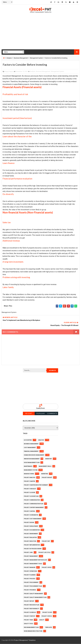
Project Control (30, 511)
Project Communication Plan (34, 504)
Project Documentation (32, 530)
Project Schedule (30, 612)
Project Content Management (34, 508)
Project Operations (30, 571)
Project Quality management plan (35, 597)
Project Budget (47, 478)
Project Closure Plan (31, 496)
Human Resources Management (34, 455)
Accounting (28, 440)
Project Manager (30, 568)
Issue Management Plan (32, 463)
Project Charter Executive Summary (36, 485)
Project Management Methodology (36, 560)
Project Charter (29, 481)
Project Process (30, 579)
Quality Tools (29, 624)
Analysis (9, 58)
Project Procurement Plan (33, 586)
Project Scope (47, 612)
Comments (52, 414)
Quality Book (40, 408)
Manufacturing (29, 474)
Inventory (49, 459)
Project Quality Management (34, 594)
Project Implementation (32, 545)
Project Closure (29, 493)
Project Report (29, 601)
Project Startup (29, 616)
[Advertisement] (40, 34)
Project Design (29, 523)
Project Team (28, 620)
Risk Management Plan (31, 627)
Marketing (45, 474)
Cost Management (30, 448)
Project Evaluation (30, 538)
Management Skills (45, 466)
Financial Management (31, 451)
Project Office (47, 568)
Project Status (47, 616)
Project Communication (32, 500)
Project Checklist (30, 489)
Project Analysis (30, 478)
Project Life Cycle (44, 553)
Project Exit (46, 541)
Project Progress (30, 590)
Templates (49, 627)
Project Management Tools (33, 564)
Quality (42, 620)
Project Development (31, 526)
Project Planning (30, 575)
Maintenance (28, 466)
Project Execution (30, 541)
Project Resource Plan (32, 605)
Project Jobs (28, 553)
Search (52, 371)
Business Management (21, 58)
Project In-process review (33, 549)
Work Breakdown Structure (33, 631)
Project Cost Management (33, 519)
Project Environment (31, 534)
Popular (41, 414)
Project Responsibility (32, 609)
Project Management (31, 556)
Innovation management (32, 459)
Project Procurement (31, 583)
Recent (29, 414)
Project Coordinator (31, 515)
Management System (36, 58)
